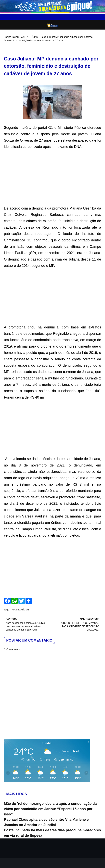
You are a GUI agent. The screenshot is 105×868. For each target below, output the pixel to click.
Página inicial (11, 37)
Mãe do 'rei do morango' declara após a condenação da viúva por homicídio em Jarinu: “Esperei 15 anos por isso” (50, 809)
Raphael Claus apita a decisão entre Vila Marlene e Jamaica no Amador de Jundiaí (46, 822)
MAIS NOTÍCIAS (29, 37)
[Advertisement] (52, 178)
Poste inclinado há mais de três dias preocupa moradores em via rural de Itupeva (52, 833)
